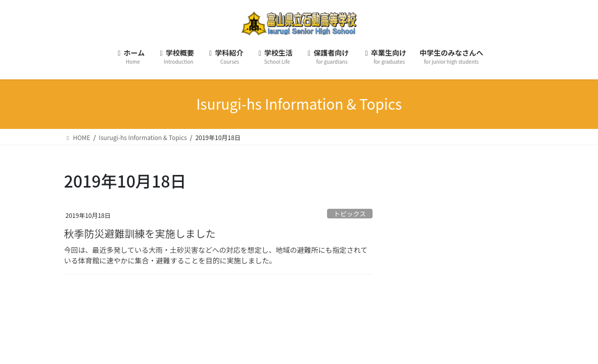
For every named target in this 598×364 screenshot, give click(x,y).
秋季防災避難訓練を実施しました (140, 233)
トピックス (350, 214)
